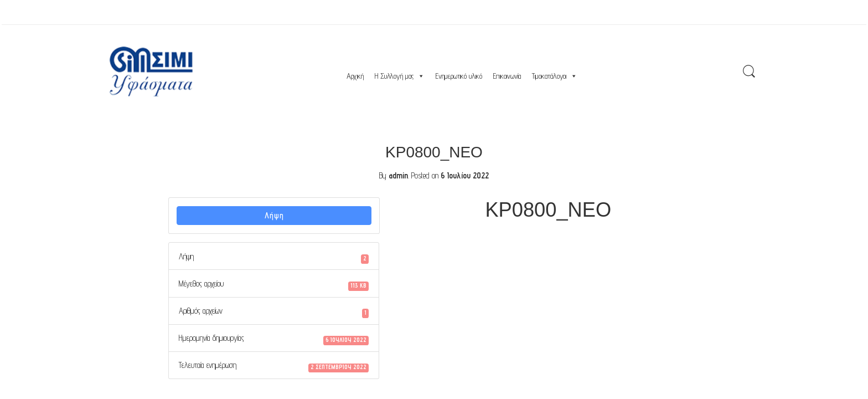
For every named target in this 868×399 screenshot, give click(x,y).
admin (398, 175)
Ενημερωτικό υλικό (459, 76)
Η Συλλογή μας (400, 76)
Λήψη (274, 215)
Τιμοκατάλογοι (555, 76)
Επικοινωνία (507, 76)
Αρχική (355, 76)
